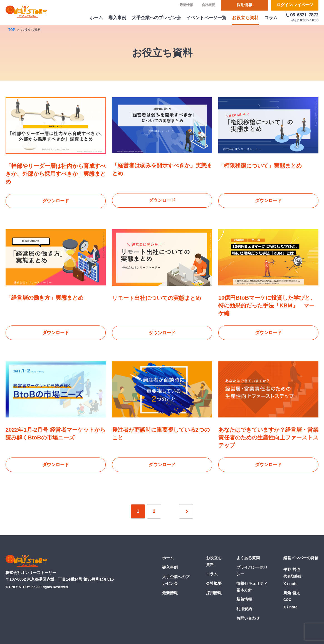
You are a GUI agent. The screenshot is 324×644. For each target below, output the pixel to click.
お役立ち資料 (245, 18)
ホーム (96, 18)
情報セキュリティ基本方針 (252, 587)
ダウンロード (56, 201)
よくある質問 (248, 558)
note (293, 584)
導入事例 (117, 18)
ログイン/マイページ (295, 5)
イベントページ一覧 (206, 18)
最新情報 (186, 5)
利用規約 (244, 609)
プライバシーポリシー (252, 571)
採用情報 (244, 5)
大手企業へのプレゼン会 (156, 18)
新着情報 (244, 600)
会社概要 (208, 5)
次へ (186, 512)
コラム (271, 18)
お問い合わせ (248, 618)
